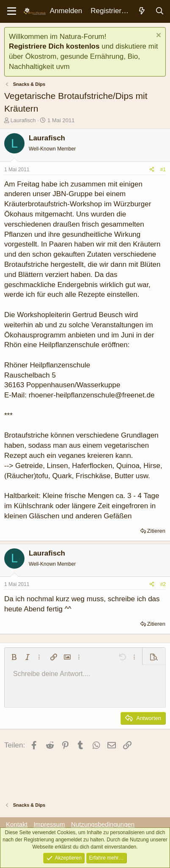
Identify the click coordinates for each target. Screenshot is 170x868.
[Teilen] (152, 170)
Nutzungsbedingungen (103, 824)
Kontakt (17, 824)
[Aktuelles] (142, 11)
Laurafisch (23, 120)
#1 (163, 170)
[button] (14, 657)
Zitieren (156, 531)
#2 (163, 584)
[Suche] (159, 11)
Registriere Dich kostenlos (54, 46)
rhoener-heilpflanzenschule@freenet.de (92, 395)
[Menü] (12, 11)
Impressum (49, 824)
